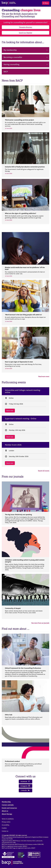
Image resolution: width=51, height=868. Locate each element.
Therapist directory (26, 27)
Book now (10, 411)
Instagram (25, 786)
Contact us (5, 831)
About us (5, 811)
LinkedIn (25, 790)
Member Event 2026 (13, 445)
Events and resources (9, 808)
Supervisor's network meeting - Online (21, 419)
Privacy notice (6, 822)
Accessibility (6, 825)
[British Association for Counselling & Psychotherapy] (9, 3)
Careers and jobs (8, 805)
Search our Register (26, 33)
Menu (46, 3)
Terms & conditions (8, 819)
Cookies (4, 828)
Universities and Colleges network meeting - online (23, 391)
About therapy (7, 814)
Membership (6, 802)
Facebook (25, 782)
